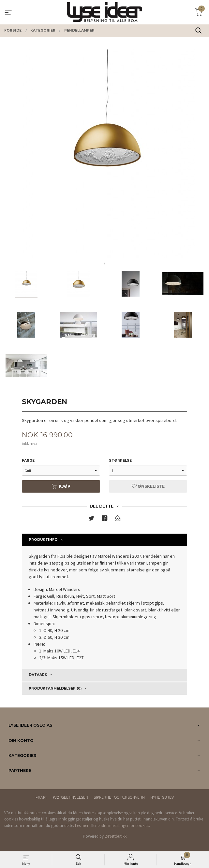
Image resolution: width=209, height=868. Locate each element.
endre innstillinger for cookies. (124, 826)
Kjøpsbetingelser (70, 798)
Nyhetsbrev (162, 798)
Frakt (41, 798)
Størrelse (120, 461)
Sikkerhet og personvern (119, 798)
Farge (28, 461)
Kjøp (61, 486)
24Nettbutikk (116, 836)
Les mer (82, 826)
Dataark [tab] (38, 675)
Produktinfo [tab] (43, 540)
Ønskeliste (148, 486)
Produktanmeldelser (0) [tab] (55, 688)
